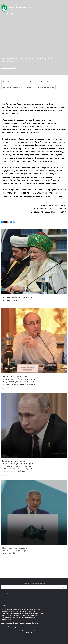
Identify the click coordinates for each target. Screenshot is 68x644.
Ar (7, 14)
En (3, 14)
